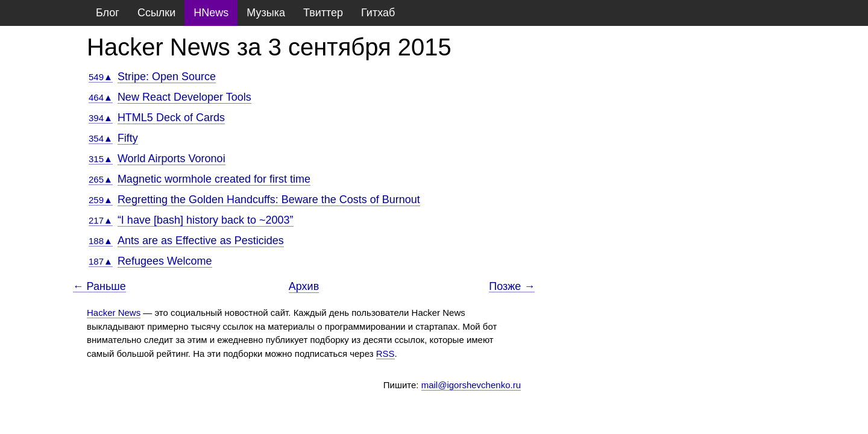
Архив (304, 286)
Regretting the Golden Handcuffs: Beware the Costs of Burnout (269, 200)
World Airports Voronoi (171, 159)
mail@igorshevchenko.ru (471, 385)
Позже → (512, 287)
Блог (108, 13)
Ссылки (156, 13)
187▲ (101, 261)
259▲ (101, 200)
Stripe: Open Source (167, 77)
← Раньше (99, 287)
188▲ (101, 241)
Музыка (266, 13)
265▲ (101, 179)
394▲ (101, 118)
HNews (211, 13)
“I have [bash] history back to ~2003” (206, 220)
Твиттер (323, 13)
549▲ (101, 77)
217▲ (101, 220)
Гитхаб (378, 13)
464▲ (101, 97)
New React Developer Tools (184, 97)
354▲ (101, 138)
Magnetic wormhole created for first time (214, 179)
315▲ (101, 159)
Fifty (128, 138)
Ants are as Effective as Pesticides (201, 241)
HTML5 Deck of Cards (171, 118)
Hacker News (114, 313)
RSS (385, 354)
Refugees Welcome (165, 261)
